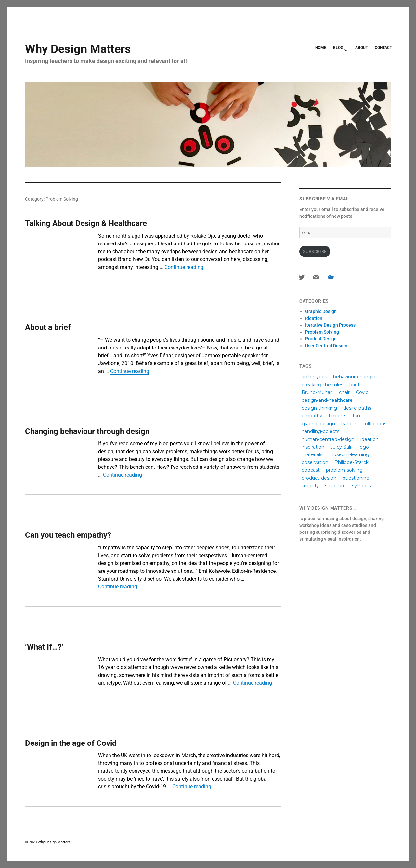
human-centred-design (328, 439)
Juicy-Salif (342, 447)
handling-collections (364, 423)
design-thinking (319, 408)
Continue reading (184, 267)
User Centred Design (326, 346)
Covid (362, 392)
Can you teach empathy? (68, 535)
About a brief (48, 327)
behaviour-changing (356, 376)
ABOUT (362, 48)
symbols (361, 486)
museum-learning (349, 454)
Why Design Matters (78, 49)
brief (354, 384)
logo (364, 447)
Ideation (314, 318)
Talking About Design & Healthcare (86, 223)
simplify (310, 486)
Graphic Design (321, 311)
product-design (319, 478)
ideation (370, 439)
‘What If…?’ (44, 647)
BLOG (338, 48)
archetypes (314, 376)
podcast (311, 470)
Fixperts (338, 415)
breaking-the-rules (322, 384)
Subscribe (315, 251)
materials (312, 454)
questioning (356, 478)
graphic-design (318, 423)
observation (315, 462)
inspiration (313, 447)
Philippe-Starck (351, 462)
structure (335, 486)
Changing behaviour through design (87, 431)
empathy (312, 415)
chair (344, 392)
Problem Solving (322, 332)
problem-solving (344, 470)
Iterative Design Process (330, 325)
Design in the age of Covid (71, 743)
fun (356, 415)
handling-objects (320, 431)
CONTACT (383, 48)
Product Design (321, 339)
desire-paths (357, 408)
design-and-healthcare (327, 400)
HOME (321, 48)
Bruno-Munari (317, 392)
